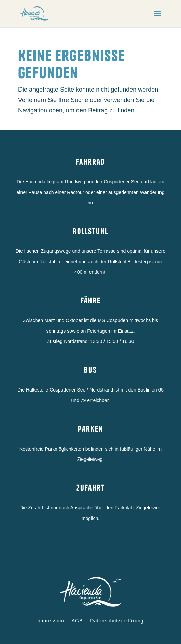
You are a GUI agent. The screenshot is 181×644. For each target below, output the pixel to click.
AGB (77, 621)
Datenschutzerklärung (117, 621)
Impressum (51, 621)
